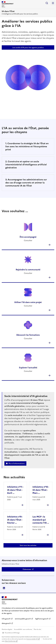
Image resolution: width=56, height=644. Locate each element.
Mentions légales (7, 629)
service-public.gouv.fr (23, 619)
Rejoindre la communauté (28, 270)
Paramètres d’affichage (12, 633)
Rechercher (47, 3)
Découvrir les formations (28, 335)
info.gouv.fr (6, 619)
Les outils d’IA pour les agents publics (28, 47)
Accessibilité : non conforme (23, 629)
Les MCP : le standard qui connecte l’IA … (41, 520)
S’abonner (27, 569)
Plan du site (37, 629)
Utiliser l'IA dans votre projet (28, 302)
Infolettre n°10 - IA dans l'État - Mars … (41, 490)
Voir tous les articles (28, 545)
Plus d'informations (17, 463)
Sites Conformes (10, 641)
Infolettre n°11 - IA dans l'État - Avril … (15, 490)
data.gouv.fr (6, 623)
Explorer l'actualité (28, 368)
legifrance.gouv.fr (42, 619)
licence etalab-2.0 (32, 639)
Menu (53, 3)
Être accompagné (28, 237)
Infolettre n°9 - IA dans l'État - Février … (15, 520)
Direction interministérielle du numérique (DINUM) (4, 588)
